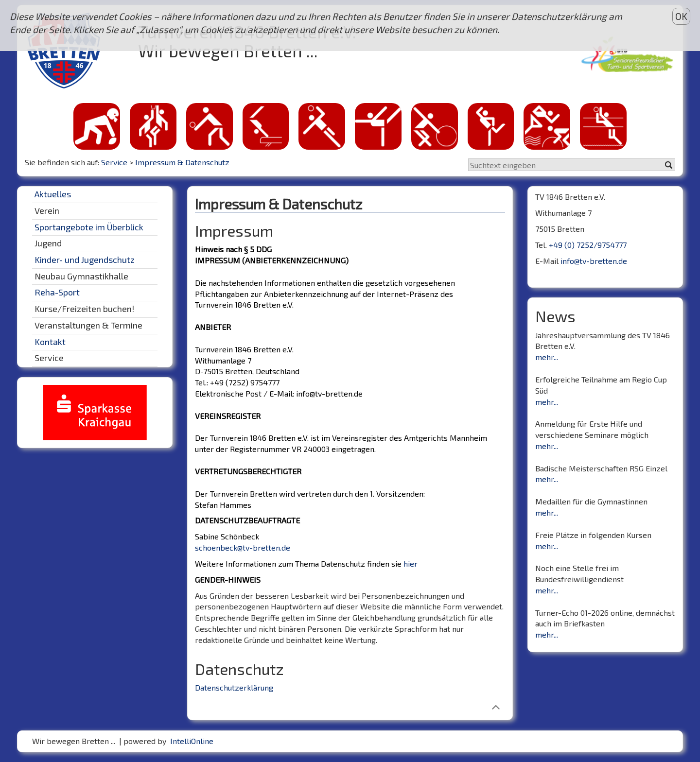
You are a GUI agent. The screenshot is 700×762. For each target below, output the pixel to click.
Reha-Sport (57, 292)
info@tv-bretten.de (594, 261)
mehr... (547, 357)
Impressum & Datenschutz (182, 162)
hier (411, 563)
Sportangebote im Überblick (89, 227)
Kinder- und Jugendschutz (85, 260)
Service (114, 162)
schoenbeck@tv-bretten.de (243, 547)
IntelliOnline (192, 741)
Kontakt (50, 342)
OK (681, 16)
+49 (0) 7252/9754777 (588, 245)
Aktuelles (53, 194)
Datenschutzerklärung (234, 687)
